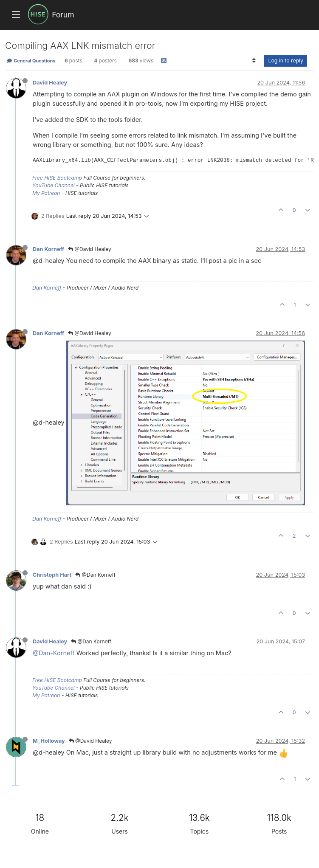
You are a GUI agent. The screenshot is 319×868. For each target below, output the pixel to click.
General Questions (31, 61)
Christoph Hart (52, 575)
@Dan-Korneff (54, 653)
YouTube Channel (54, 185)
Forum (63, 15)
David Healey (50, 83)
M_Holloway (49, 741)
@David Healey (90, 249)
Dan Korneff (48, 249)
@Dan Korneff (95, 575)
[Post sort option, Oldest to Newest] (254, 61)
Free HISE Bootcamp (57, 178)
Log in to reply (286, 61)
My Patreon (46, 193)
